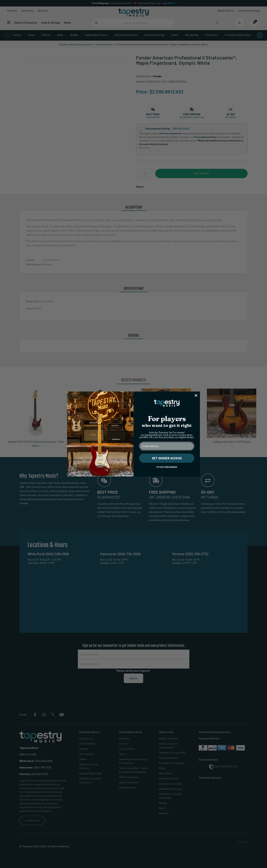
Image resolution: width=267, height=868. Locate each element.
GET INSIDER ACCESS (167, 458)
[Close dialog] (196, 395)
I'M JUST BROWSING (167, 467)
